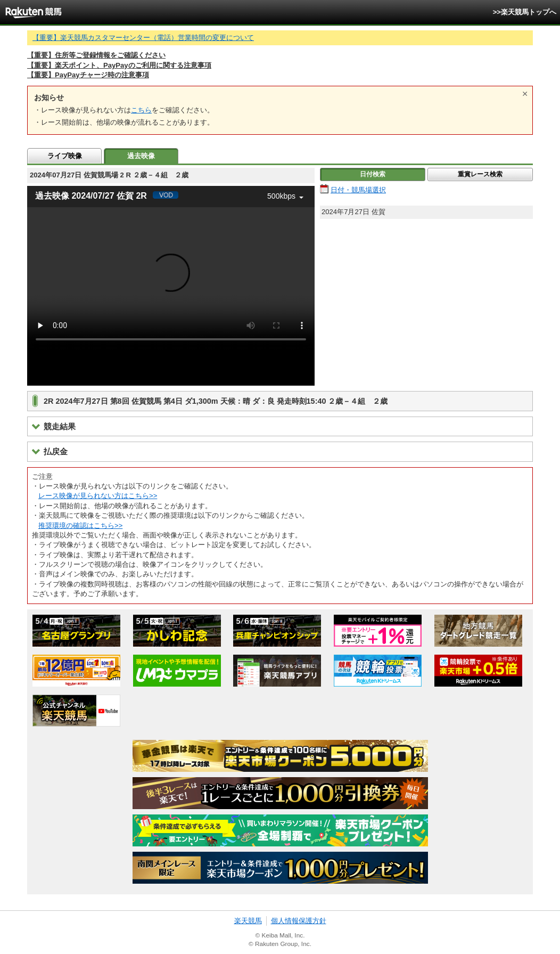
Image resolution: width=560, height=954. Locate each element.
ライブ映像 (65, 156)
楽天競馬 (248, 921)
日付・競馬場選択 (358, 190)
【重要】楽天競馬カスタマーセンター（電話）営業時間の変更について (143, 38)
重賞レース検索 (480, 174)
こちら (141, 110)
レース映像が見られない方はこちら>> (98, 496)
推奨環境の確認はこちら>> (80, 525)
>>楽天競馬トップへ (525, 12)
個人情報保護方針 (299, 921)
